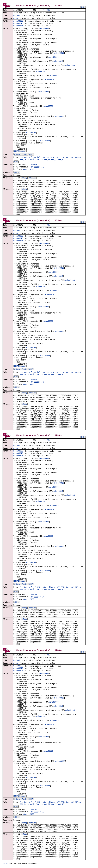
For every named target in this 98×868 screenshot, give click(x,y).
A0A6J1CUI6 (29, 815)
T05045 (47, 10)
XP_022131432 (37, 382)
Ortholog (17, 154)
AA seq (24, 178)
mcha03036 (70, 65)
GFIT (31, 154)
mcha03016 (58, 61)
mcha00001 (44, 29)
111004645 (32, 165)
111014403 (32, 595)
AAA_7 (54, 160)
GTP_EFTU (61, 158)
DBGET (6, 864)
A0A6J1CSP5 (29, 600)
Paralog (25, 154)
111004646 (32, 380)
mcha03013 (18, 23)
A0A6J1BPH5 (29, 170)
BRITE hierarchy (20, 151)
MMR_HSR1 (51, 158)
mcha (16, 19)
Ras (22, 158)
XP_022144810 (37, 598)
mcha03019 (59, 53)
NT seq (24, 189)
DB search (32, 178)
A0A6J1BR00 (29, 385)
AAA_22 (47, 160)
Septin (39, 160)
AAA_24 (23, 160)
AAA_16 (61, 160)
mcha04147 (41, 72)
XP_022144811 (37, 813)
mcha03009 (54, 57)
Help (83, 7)
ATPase (78, 158)
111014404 (32, 811)
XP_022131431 (37, 167)
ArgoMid (31, 160)
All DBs (17, 172)
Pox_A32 (70, 158)
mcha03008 (18, 21)
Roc (26, 158)
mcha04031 (55, 76)
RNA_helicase (39, 158)
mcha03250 (18, 26)
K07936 (17, 16)
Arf (30, 158)
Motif (16, 162)
